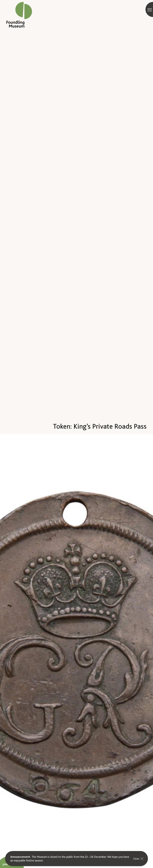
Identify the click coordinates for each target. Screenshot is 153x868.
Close (139, 859)
